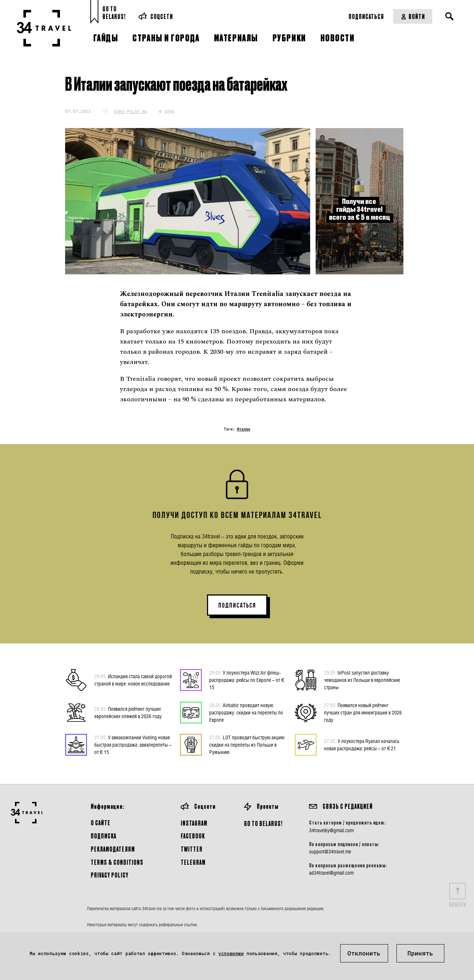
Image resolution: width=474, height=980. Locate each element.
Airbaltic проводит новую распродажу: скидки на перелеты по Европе (246, 712)
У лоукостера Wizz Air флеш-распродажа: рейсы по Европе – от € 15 (247, 680)
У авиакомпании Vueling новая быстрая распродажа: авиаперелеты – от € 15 (133, 744)
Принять (420, 953)
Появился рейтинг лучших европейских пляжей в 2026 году (128, 712)
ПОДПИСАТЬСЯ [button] (237, 605)
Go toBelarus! (114, 13)
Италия (244, 429)
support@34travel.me (330, 852)
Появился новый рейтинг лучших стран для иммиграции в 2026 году (363, 712)
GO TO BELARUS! (263, 823)
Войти (413, 16)
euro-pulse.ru (131, 111)
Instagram (194, 823)
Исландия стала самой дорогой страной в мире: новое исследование (133, 680)
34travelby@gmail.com (331, 830)
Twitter (192, 849)
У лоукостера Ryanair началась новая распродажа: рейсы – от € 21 (362, 744)
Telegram (193, 862)
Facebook (193, 836)
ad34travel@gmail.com (331, 873)
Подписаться (366, 16)
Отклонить (364, 953)
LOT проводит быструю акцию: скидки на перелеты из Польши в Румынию (247, 744)
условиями (231, 953)
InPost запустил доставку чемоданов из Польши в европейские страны (362, 680)
